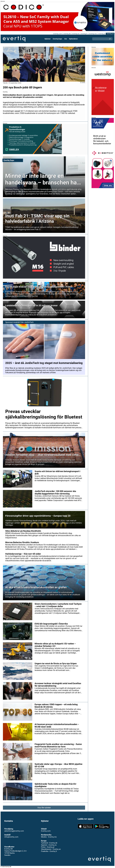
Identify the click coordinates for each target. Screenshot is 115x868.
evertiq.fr (84, 34)
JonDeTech (29, 322)
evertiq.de (67, 34)
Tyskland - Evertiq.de (49, 843)
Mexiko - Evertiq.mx (49, 837)
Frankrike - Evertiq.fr (49, 851)
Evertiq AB (14, 39)
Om (66, 39)
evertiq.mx (93, 34)
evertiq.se (110, 34)
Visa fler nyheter (44, 808)
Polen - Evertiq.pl (48, 847)
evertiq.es (76, 34)
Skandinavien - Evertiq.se (51, 849)
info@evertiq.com (11, 837)
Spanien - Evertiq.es (49, 845)
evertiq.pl (102, 34)
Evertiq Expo (57, 39)
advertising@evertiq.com (14, 831)
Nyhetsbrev (73, 39)
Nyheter (48, 39)
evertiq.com (57, 34)
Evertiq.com (46, 831)
